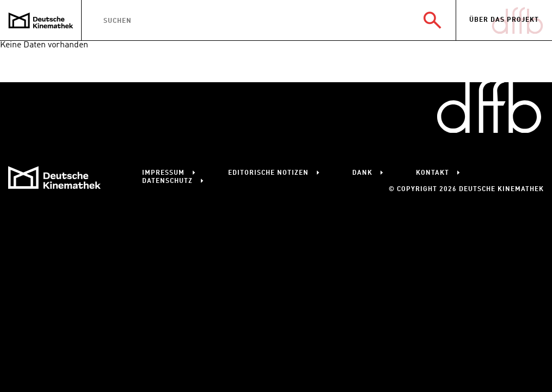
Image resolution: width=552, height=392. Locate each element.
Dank (362, 173)
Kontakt (433, 173)
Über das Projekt (504, 20)
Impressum (163, 173)
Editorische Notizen (268, 173)
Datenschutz (167, 181)
